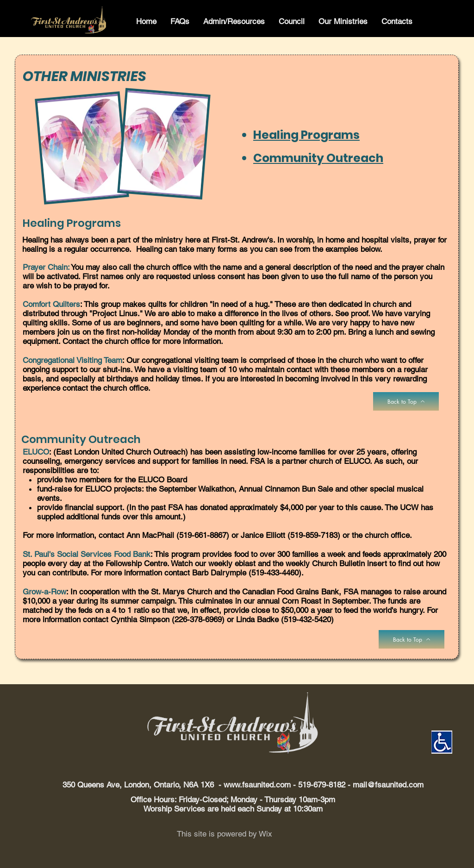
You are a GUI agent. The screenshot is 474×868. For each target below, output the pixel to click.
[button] (180, 22)
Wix (265, 834)
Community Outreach (318, 158)
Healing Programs (306, 135)
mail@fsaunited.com (388, 785)
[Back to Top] (406, 401)
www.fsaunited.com (257, 785)
